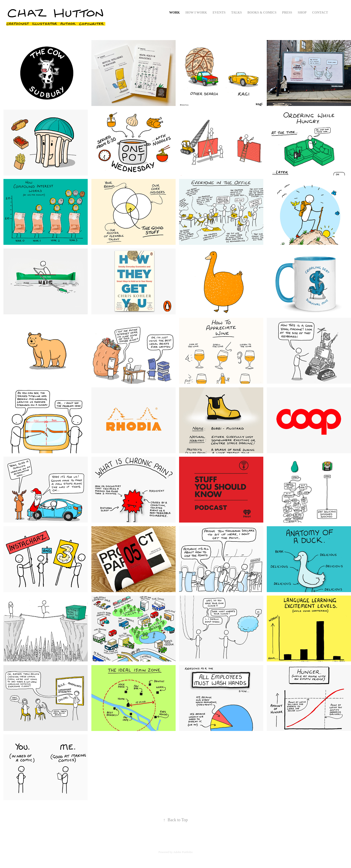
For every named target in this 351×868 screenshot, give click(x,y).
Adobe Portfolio (183, 852)
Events (219, 13)
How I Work (196, 13)
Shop (302, 13)
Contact (320, 13)
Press (287, 13)
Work (174, 13)
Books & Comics (262, 13)
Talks (236, 13)
